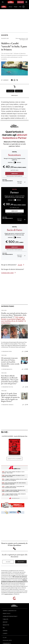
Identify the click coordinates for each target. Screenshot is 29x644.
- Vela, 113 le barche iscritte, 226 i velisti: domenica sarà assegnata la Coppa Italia (14, 483)
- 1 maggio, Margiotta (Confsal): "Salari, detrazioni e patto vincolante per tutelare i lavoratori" (14, 494)
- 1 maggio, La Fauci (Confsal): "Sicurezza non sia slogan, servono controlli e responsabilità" (14, 491)
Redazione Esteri (6, 351)
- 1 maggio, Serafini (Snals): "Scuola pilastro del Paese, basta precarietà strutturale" (13, 487)
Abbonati (20, 2)
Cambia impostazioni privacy (10, 616)
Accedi (8, 562)
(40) (26, 369)
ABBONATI (14, 173)
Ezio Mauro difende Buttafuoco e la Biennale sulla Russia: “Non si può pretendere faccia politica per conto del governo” (10, 380)
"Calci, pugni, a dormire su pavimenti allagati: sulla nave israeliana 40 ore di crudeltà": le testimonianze (13, 320)
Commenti (5, 80)
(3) (26, 387)
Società (5, 35)
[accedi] (26, 2)
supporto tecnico (9, 594)
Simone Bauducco (7, 369)
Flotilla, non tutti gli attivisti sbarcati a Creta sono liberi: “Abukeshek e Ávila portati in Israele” (14, 315)
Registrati (21, 562)
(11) (26, 405)
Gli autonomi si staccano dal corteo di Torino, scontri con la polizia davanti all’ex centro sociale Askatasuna (10, 362)
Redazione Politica (7, 387)
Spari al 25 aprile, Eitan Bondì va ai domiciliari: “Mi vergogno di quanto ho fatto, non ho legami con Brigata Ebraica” (10, 397)
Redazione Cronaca (7, 405)
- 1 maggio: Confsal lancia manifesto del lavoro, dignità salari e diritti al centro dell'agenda (14, 480)
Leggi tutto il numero (14, 459)
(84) (26, 351)
